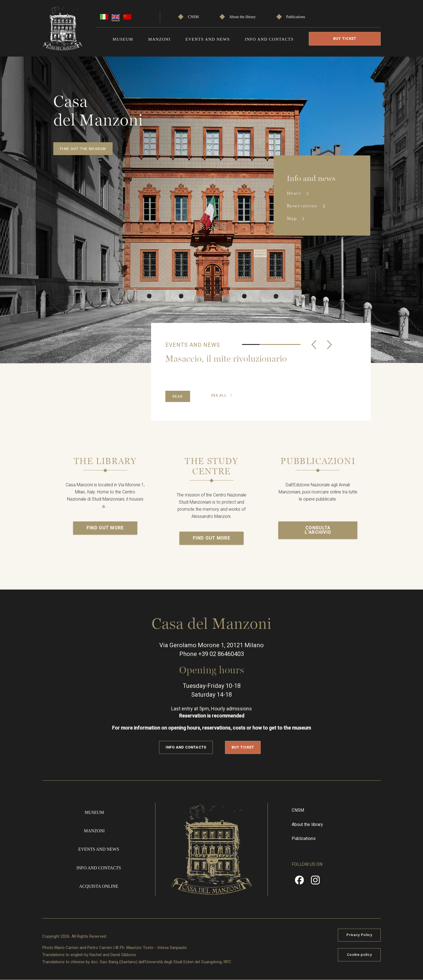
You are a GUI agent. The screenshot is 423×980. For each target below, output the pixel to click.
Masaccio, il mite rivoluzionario (226, 358)
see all (219, 395)
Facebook (299, 882)
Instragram (315, 882)
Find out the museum (83, 149)
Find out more (105, 528)
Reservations (303, 206)
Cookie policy (359, 955)
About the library (242, 17)
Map (293, 218)
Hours (295, 193)
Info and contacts (269, 39)
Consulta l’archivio (318, 530)
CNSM (193, 17)
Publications (296, 17)
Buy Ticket (345, 39)
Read (178, 396)
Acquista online (99, 886)
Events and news (208, 39)
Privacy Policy (359, 935)
